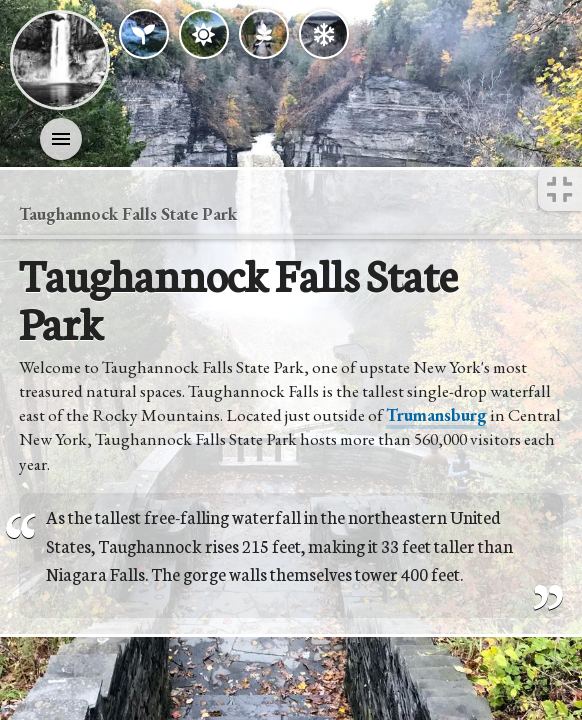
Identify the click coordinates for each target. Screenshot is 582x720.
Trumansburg (436, 415)
